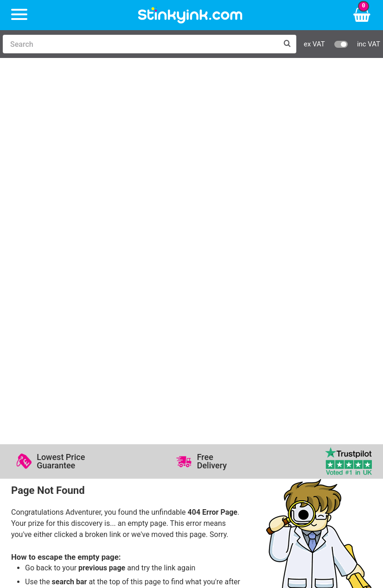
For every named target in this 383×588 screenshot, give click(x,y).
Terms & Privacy (223, 407)
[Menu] (19, 15)
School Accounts (303, 393)
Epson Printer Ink (49, 393)
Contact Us (120, 380)
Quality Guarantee (225, 393)
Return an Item (126, 393)
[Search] (140, 44)
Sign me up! (39, 472)
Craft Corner (122, 421)
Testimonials (217, 380)
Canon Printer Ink (50, 380)
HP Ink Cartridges (50, 367)
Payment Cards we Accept (318, 407)
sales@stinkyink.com (103, 251)
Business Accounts (306, 380)
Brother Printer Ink (51, 407)
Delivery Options (302, 367)
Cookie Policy (218, 421)
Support (209, 367)
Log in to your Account (139, 367)
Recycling (117, 407)
